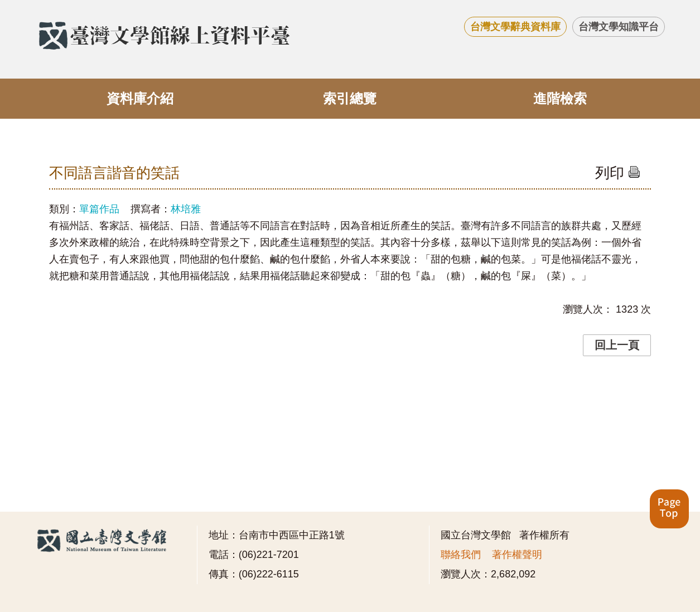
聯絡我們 (461, 555)
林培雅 (186, 209)
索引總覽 (350, 98)
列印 (618, 173)
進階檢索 (560, 98)
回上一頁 (617, 345)
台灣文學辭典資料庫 (515, 27)
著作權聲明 (517, 555)
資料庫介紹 (140, 98)
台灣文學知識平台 (619, 27)
